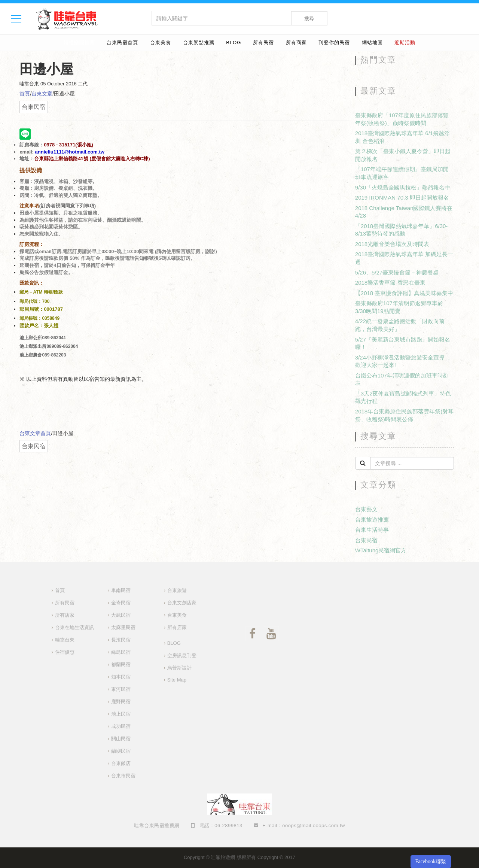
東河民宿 (121, 689)
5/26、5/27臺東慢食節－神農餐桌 (397, 272)
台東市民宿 (123, 776)
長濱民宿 (121, 640)
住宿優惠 (65, 652)
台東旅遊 (177, 590)
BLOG (234, 43)
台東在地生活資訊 (74, 627)
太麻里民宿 (123, 627)
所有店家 (65, 615)
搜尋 (309, 19)
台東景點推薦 (199, 43)
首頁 (25, 94)
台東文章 (42, 94)
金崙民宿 (121, 603)
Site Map (177, 680)
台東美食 (161, 43)
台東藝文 (366, 509)
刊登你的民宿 (334, 43)
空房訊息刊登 (182, 655)
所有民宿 (263, 43)
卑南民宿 (121, 590)
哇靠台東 (65, 640)
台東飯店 (121, 763)
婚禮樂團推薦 (79, 43)
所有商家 (296, 43)
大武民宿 (121, 615)
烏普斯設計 (179, 668)
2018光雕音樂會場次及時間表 (392, 244)
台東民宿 (366, 540)
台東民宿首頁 (122, 43)
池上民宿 (121, 714)
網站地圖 (372, 43)
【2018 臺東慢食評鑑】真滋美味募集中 (404, 293)
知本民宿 (121, 677)
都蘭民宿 (121, 664)
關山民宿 (121, 739)
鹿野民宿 (121, 702)
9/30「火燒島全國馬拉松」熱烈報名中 (403, 187)
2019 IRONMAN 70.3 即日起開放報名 (402, 198)
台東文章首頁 (35, 433)
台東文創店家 (182, 603)
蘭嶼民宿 (121, 751)
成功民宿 (121, 726)
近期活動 (405, 43)
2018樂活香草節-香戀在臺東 (390, 283)
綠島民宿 (121, 652)
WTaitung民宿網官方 (381, 550)
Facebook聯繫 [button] (431, 861)
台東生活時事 (372, 530)
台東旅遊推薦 (372, 520)
